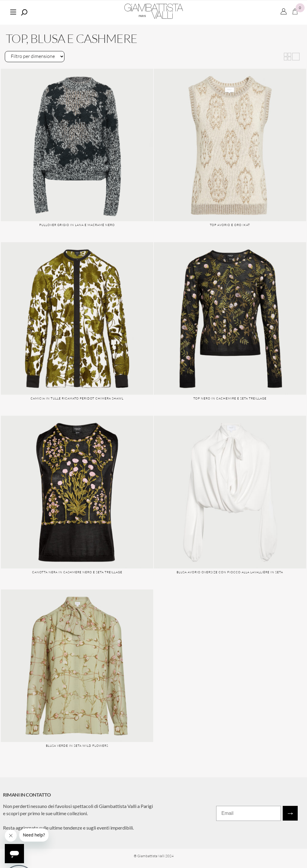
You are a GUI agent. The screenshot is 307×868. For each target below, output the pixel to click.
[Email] (249, 813)
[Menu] (13, 11)
